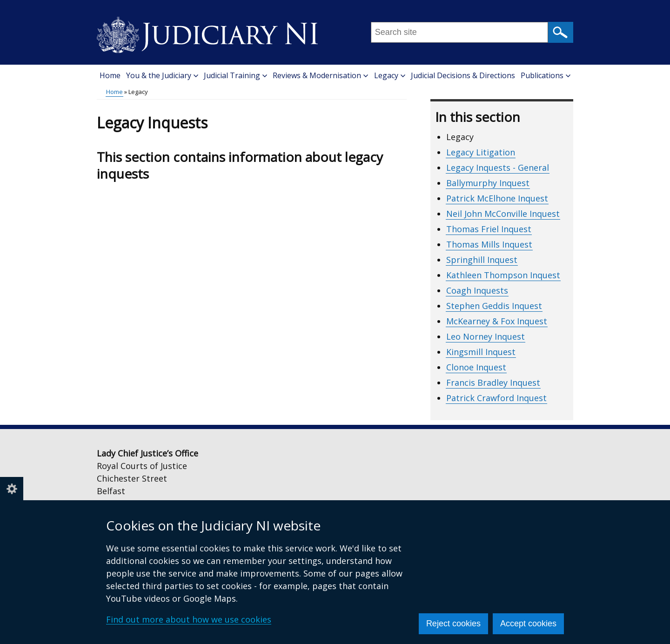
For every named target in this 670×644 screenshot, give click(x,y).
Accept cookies (528, 624)
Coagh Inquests (477, 290)
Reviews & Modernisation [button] (320, 75)
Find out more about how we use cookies (189, 619)
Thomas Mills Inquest (489, 244)
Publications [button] (546, 75)
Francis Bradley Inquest (493, 382)
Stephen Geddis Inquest (494, 306)
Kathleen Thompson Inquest (503, 275)
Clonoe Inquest (476, 367)
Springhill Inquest (482, 260)
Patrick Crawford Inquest (496, 398)
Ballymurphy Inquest (488, 183)
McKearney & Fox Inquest (497, 321)
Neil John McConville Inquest (503, 214)
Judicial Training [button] (235, 75)
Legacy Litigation (481, 152)
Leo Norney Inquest (486, 336)
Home (110, 75)
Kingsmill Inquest (481, 352)
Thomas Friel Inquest (489, 229)
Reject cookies (453, 624)
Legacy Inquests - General (498, 168)
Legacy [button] (390, 75)
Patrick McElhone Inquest (497, 198)
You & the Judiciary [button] (162, 75)
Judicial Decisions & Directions (463, 75)
